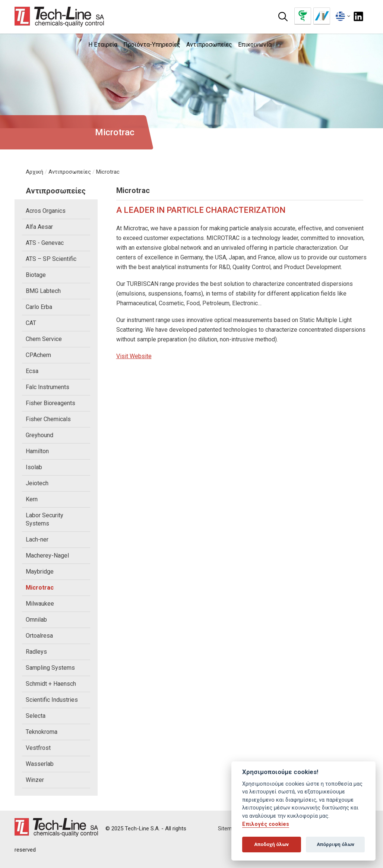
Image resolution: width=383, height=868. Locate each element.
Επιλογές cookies (266, 824)
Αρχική (34, 172)
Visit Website (134, 356)
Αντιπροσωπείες (70, 172)
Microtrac (108, 172)
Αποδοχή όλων (271, 844)
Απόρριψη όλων (335, 844)
